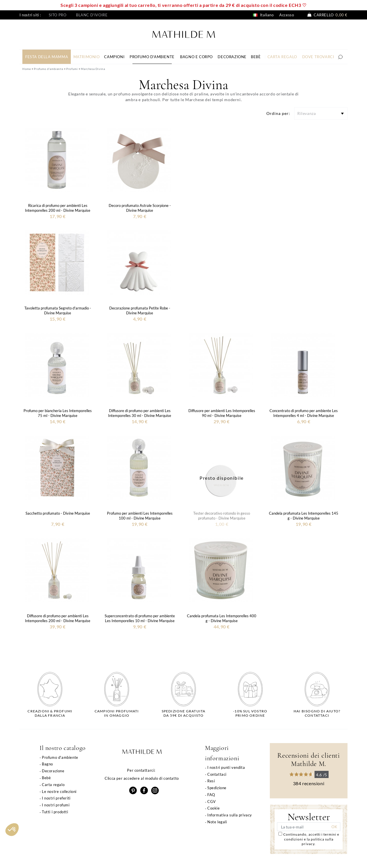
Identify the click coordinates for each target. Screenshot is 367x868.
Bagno (47, 764)
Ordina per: (278, 113)
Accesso (287, 15)
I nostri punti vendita (226, 767)
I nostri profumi (56, 805)
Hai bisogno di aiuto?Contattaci (317, 713)
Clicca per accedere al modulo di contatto (142, 778)
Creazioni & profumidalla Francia (50, 713)
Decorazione (53, 771)
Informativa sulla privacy (230, 815)
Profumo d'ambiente (60, 757)
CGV (212, 802)
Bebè (46, 778)
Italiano (263, 15)
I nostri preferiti (56, 798)
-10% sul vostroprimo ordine (250, 713)
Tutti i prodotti (55, 812)
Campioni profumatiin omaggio (117, 713)
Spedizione (217, 788)
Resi (211, 781)
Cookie (214, 808)
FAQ (211, 795)
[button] (12, 830)
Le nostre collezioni (59, 791)
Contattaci (217, 774)
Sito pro (58, 15)
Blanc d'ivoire (92, 15)
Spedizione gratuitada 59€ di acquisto (184, 713)
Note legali (217, 822)
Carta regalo (53, 785)
